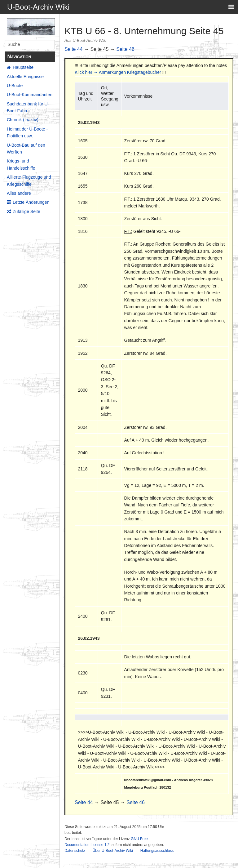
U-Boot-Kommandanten (30, 95)
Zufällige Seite (26, 211)
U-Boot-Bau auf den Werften (26, 149)
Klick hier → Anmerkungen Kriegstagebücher (118, 72)
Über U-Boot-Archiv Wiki (113, 851)
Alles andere (19, 193)
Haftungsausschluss (157, 851)
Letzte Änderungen (31, 202)
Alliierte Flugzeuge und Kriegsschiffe (29, 180)
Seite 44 (74, 49)
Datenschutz (75, 851)
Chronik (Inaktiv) (23, 120)
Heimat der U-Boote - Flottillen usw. (27, 132)
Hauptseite (23, 67)
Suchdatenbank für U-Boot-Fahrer (28, 107)
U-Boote (15, 86)
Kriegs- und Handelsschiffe (21, 164)
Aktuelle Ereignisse (25, 77)
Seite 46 (125, 49)
